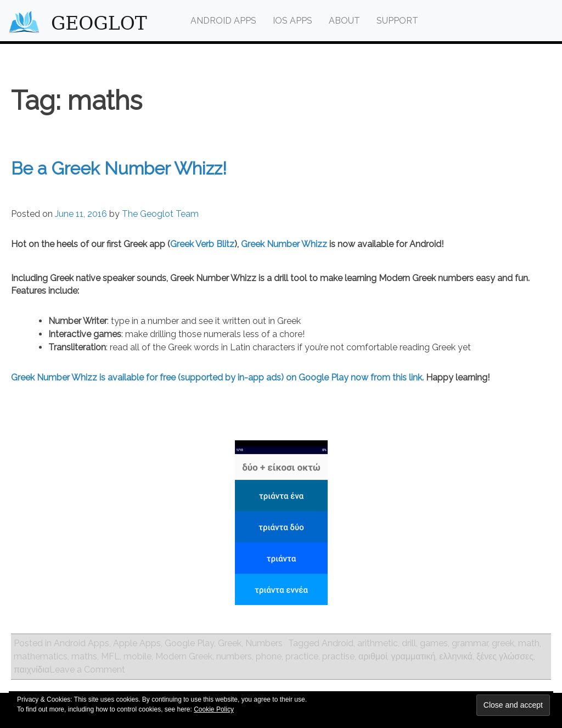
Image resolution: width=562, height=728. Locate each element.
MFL (110, 656)
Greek (230, 643)
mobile (137, 656)
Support (397, 21)
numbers (234, 656)
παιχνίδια (32, 670)
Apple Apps (137, 643)
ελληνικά (456, 656)
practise (338, 656)
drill (409, 643)
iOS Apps (293, 21)
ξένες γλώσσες (505, 656)
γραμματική (413, 656)
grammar (470, 643)
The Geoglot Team (160, 214)
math (529, 643)
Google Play (189, 643)
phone (269, 656)
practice (302, 656)
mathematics (41, 656)
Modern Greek (184, 656)
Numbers (264, 643)
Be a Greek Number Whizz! (119, 168)
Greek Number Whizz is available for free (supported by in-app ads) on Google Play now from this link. (217, 377)
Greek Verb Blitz (202, 244)
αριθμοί (373, 656)
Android (338, 643)
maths (84, 656)
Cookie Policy (214, 709)
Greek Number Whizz (284, 244)
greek (503, 643)
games (434, 643)
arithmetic (378, 643)
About (344, 21)
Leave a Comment (87, 670)
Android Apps (223, 21)
